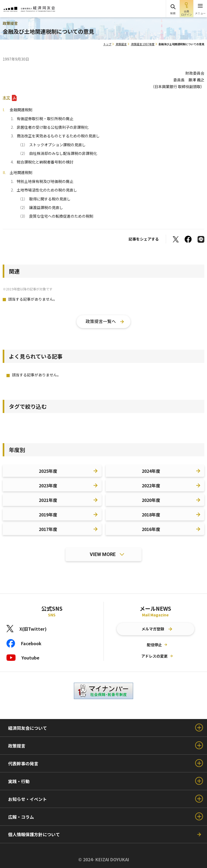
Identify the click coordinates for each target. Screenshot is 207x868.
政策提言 (121, 44)
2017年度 (48, 529)
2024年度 (151, 471)
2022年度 (151, 485)
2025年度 (48, 471)
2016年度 (151, 529)
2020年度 (151, 500)
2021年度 (48, 500)
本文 (6, 98)
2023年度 (48, 485)
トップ (107, 44)
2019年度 (48, 515)
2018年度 (151, 515)
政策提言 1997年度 (143, 44)
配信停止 (154, 645)
